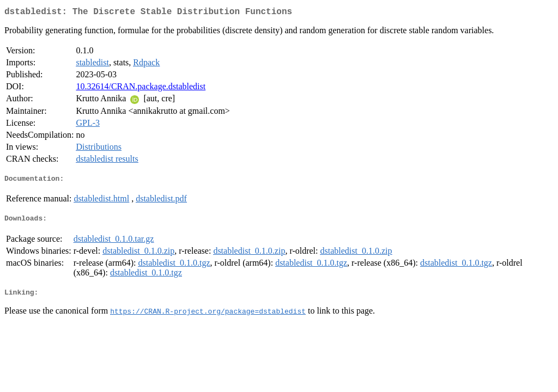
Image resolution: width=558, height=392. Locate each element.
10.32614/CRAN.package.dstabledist (141, 88)
